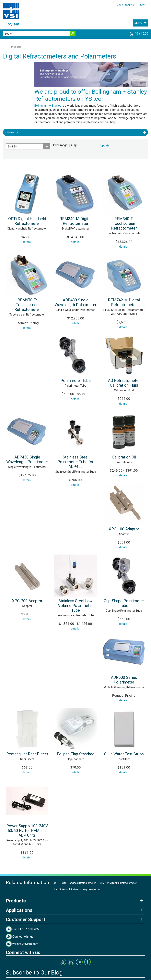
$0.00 (141, 34)
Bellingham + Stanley (48, 106)
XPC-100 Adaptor (124, 529)
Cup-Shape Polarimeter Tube (124, 603)
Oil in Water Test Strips (124, 754)
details (27, 242)
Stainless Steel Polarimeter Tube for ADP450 (75, 462)
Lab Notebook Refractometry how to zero (78, 889)
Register (130, 5)
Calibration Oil (124, 457)
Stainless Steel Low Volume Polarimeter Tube (75, 606)
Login (120, 5)
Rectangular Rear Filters (27, 754)
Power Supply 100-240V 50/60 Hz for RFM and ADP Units (27, 831)
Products (16, 47)
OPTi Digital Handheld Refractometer (27, 221)
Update (105, 145)
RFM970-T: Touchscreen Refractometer (27, 305)
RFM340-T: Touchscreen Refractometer (124, 223)
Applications (19, 910)
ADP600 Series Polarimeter (124, 680)
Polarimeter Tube (76, 381)
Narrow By (11, 132)
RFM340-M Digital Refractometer (75, 221)
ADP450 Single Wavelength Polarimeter (27, 459)
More (142, 5)
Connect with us (23, 937)
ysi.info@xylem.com (25, 944)
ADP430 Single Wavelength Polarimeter (76, 302)
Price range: (61, 145)
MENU (138, 23)
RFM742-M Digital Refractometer (124, 302)
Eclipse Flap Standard (76, 754)
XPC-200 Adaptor (27, 601)
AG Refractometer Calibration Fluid (124, 383)
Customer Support (26, 920)
